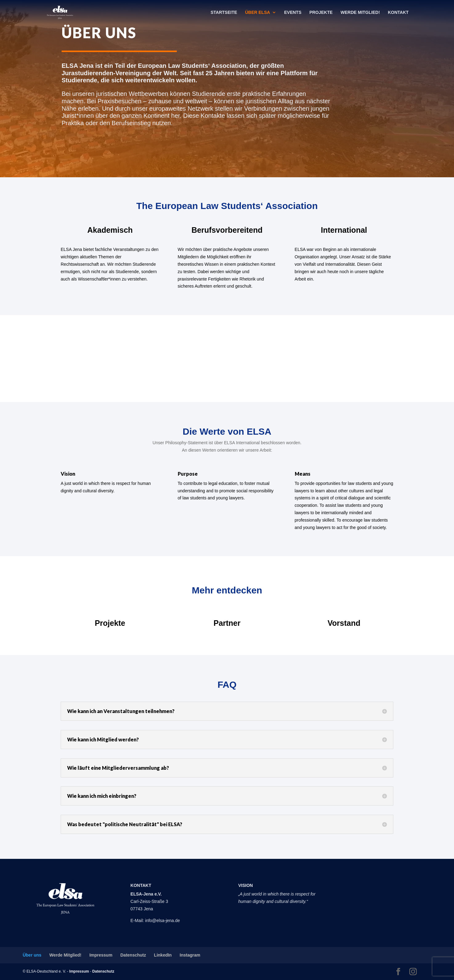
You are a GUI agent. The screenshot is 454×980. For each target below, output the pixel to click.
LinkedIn (163, 955)
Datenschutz (133, 955)
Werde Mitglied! (360, 12)
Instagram (190, 955)
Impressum (101, 955)
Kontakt (398, 12)
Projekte (321, 12)
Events (293, 12)
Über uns (32, 955)
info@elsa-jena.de (162, 921)
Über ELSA (258, 12)
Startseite (224, 12)
